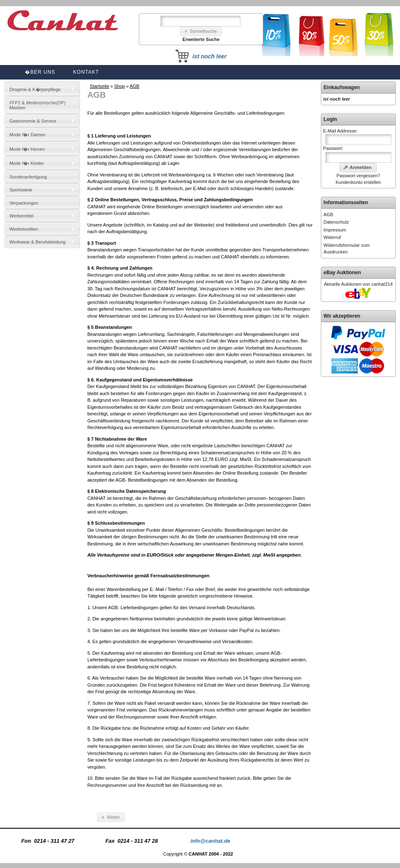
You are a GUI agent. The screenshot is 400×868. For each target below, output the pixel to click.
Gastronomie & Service (33, 121)
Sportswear (21, 190)
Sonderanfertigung (28, 177)
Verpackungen (24, 203)
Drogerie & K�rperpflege (35, 89)
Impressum (335, 230)
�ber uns (40, 72)
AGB (135, 86)
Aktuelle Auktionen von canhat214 (359, 284)
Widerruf (332, 237)
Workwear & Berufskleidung (38, 242)
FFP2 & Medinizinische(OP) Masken (38, 105)
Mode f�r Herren (27, 149)
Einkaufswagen (342, 87)
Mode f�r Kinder (27, 163)
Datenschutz (336, 222)
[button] (201, 31)
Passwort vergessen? (358, 176)
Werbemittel (22, 216)
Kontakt (86, 72)
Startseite (99, 86)
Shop (120, 86)
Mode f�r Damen (28, 135)
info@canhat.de (210, 841)
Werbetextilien (24, 229)
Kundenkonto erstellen (358, 182)
